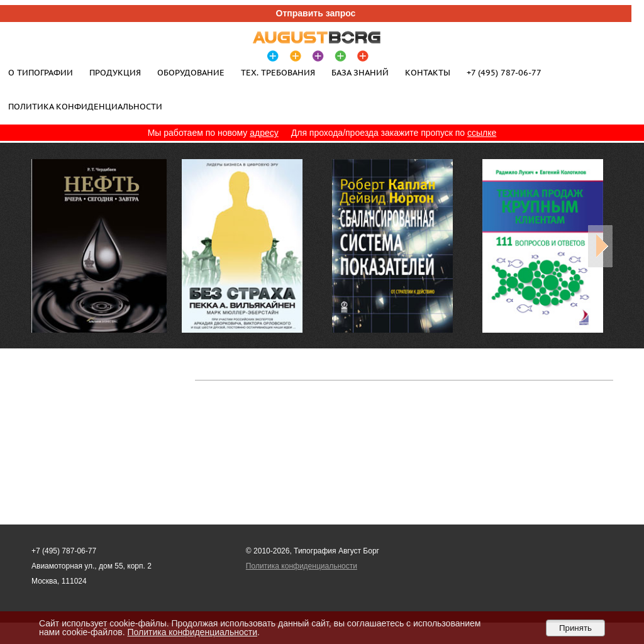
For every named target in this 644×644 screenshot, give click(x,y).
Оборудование (191, 72)
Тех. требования (278, 72)
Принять (575, 628)
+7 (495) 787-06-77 (504, 72)
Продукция (115, 72)
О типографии (41, 72)
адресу (264, 133)
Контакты (428, 72)
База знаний (360, 72)
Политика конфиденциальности (85, 106)
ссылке (482, 133)
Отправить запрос (316, 13)
